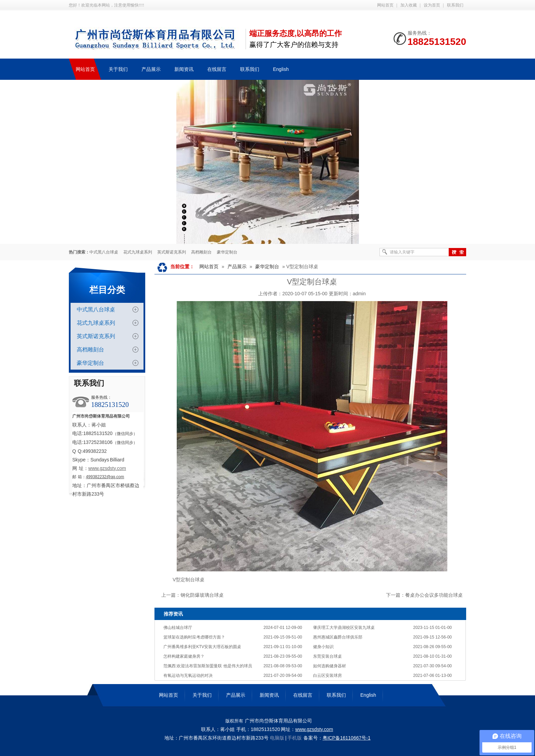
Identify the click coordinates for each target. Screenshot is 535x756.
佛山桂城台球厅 (178, 628)
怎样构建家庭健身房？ (184, 656)
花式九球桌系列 (138, 252)
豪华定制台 (227, 252)
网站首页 (385, 5)
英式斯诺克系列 (172, 252)
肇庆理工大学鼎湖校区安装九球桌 (344, 628)
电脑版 (277, 738)
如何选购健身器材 (329, 666)
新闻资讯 (269, 695)
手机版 (295, 738)
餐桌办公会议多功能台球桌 (434, 595)
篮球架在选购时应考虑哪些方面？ (194, 637)
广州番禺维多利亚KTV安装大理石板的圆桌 (202, 647)
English (368, 695)
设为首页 (432, 5)
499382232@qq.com (105, 477)
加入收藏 (409, 5)
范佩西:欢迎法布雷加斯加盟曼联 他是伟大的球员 (208, 666)
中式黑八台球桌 (104, 252)
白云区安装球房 (327, 676)
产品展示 (237, 267)
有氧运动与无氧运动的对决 (188, 676)
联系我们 (455, 5)
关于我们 (202, 695)
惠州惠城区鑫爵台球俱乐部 (338, 637)
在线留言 (303, 695)
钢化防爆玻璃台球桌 (202, 595)
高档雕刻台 (201, 252)
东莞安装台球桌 (327, 656)
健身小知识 (323, 647)
